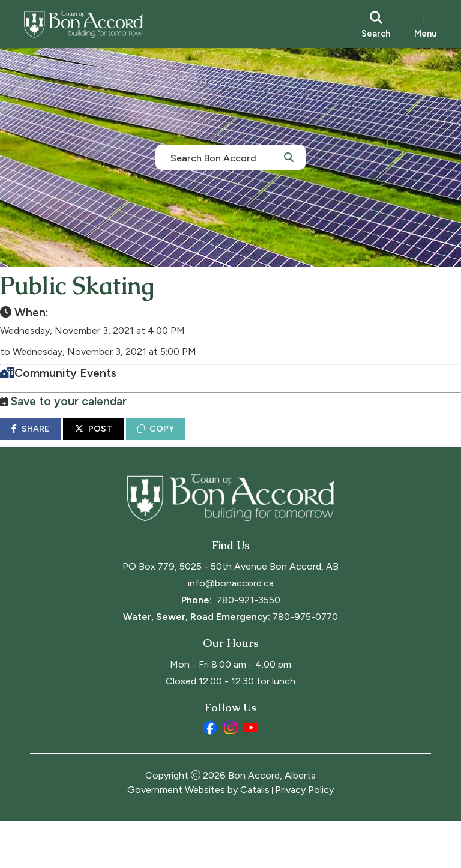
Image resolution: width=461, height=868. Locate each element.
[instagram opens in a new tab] (230, 774)
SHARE (60, 441)
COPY (186, 441)
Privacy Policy (304, 836)
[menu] (426, 24)
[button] (289, 157)
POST (124, 441)
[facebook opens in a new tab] (210, 774)
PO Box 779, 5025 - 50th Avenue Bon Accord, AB (230, 613)
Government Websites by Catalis (198, 836)
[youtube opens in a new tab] (251, 774)
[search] (376, 24)
